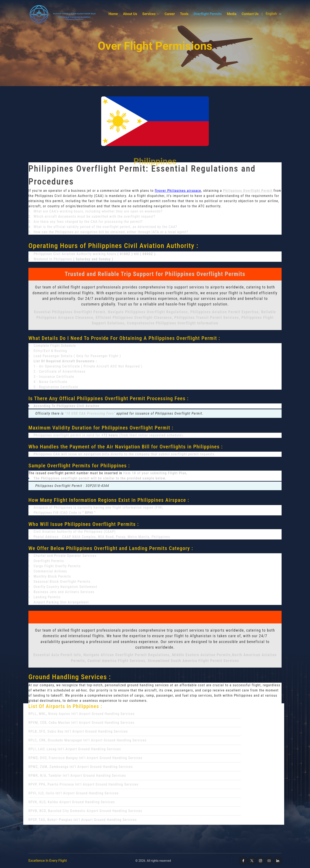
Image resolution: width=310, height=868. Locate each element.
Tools (184, 14)
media (232, 14)
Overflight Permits (208, 14)
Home (113, 14)
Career (170, 14)
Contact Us (250, 14)
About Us (130, 14)
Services (151, 14)
